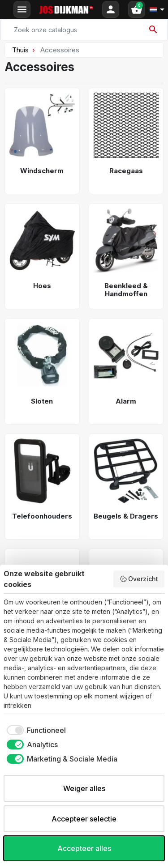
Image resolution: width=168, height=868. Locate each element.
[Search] (84, 30)
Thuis (20, 50)
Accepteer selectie (84, 819)
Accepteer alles (84, 848)
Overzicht (139, 579)
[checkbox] (35, 730)
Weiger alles (84, 788)
